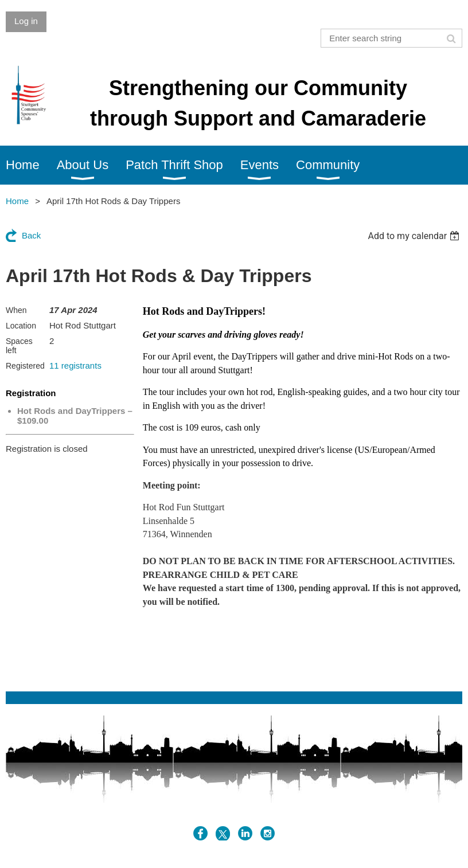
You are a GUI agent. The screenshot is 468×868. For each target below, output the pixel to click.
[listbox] (415, 236)
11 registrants (75, 365)
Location (21, 326)
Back (31, 235)
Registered (25, 366)
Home (17, 201)
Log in (26, 21)
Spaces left (19, 346)
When (16, 310)
